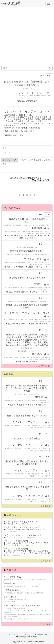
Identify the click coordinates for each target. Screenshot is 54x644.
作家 (21, 362)
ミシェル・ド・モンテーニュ (27, 111)
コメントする (9, 160)
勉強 (42, 236)
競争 (32, 236)
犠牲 (20, 267)
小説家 (32, 362)
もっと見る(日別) (43, 366)
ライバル (21, 236)
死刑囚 (41, 405)
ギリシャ (43, 267)
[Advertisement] (27, 37)
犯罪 (12, 405)
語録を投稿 (27, 131)
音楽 (34, 324)
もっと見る (45, 506)
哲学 (11, 324)
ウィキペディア (45, 234)
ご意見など (27, 634)
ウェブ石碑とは (13, 634)
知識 (22, 101)
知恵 (32, 101)
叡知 (44, 324)
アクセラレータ (39, 292)
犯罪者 (22, 405)
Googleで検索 (11, 131)
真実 (31, 267)
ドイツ (22, 324)
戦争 (10, 267)
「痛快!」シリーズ (34, 237)
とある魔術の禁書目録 (18, 292)
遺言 (32, 405)
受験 (9, 236)
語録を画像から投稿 (14, 135)
